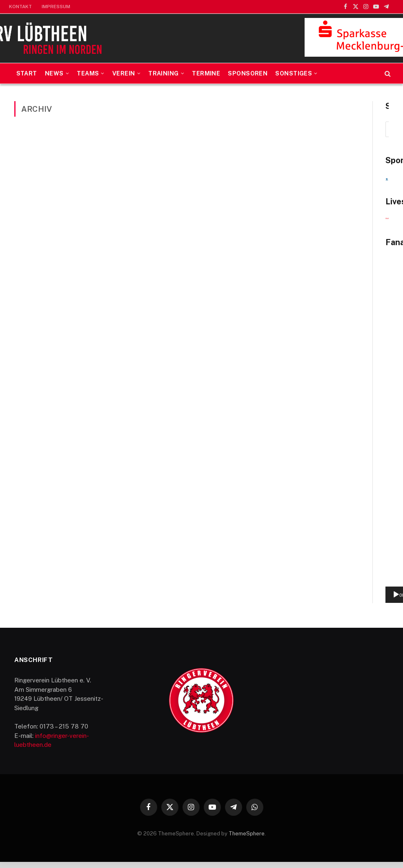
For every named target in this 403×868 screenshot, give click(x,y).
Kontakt (20, 7)
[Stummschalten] (365, 601)
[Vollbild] (378, 601)
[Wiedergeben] (296, 601)
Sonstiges (294, 73)
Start (27, 73)
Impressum (56, 7)
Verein (124, 73)
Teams (88, 73)
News (54, 73)
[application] (337, 580)
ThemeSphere (247, 839)
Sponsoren (248, 73)
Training (163, 73)
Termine (206, 73)
